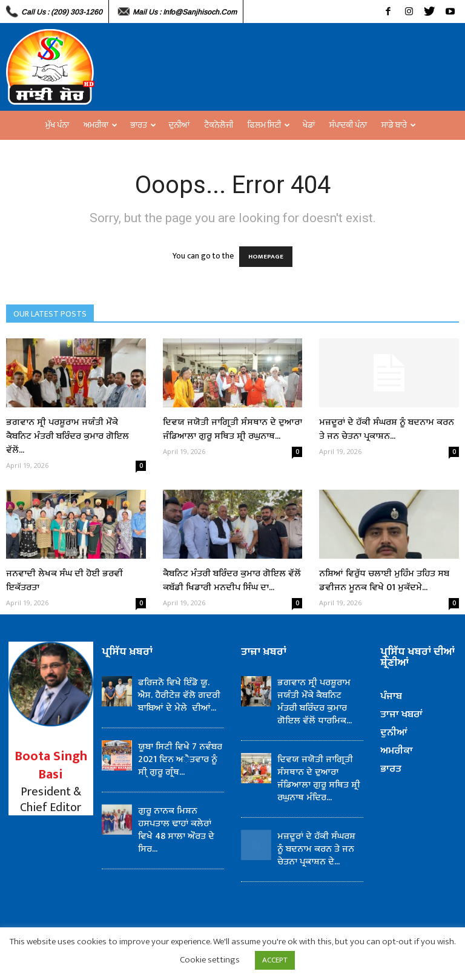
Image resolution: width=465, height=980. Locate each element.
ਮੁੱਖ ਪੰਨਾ (57, 125)
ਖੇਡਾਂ (309, 125)
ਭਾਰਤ (143, 125)
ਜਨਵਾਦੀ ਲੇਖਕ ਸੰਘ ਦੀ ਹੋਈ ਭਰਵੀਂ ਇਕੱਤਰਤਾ (64, 580)
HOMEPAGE (266, 257)
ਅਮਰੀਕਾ (101, 125)
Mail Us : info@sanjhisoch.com (185, 12)
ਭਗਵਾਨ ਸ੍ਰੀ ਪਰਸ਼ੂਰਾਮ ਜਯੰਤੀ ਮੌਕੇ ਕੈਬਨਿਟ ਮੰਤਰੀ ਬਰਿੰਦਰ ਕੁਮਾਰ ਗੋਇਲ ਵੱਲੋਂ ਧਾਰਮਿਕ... (315, 702)
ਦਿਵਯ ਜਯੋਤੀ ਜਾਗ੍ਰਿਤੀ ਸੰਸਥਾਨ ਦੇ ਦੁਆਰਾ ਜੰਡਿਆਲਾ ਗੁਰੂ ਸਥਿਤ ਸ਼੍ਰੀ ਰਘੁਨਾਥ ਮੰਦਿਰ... (319, 778)
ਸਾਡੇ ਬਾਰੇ (399, 125)
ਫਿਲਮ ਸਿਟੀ (269, 125)
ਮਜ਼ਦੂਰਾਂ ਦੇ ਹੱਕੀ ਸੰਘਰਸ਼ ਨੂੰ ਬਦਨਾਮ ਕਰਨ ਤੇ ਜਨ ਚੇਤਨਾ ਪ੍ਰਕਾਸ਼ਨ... (387, 429)
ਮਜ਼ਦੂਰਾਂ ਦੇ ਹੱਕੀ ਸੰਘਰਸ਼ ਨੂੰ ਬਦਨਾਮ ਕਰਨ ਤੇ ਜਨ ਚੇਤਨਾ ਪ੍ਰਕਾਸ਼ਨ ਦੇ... (316, 849)
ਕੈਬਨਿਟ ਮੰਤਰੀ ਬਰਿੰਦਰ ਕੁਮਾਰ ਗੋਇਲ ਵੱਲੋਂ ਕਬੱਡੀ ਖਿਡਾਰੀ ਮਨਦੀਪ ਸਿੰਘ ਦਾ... (232, 580)
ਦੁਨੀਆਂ (179, 125)
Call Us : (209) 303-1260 (62, 12)
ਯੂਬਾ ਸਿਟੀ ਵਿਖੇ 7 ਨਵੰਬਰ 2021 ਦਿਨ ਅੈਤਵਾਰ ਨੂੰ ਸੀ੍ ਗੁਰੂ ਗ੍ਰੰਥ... (180, 759)
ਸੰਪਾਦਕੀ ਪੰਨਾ (348, 125)
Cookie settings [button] (210, 960)
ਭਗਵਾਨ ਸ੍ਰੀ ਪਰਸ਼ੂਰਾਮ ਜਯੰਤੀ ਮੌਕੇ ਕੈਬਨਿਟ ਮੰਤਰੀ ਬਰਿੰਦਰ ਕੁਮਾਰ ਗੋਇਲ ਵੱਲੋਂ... (68, 436)
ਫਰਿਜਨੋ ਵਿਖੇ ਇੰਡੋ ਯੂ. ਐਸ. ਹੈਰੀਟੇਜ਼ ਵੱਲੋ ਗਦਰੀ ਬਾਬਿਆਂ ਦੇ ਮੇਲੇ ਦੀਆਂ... (179, 695)
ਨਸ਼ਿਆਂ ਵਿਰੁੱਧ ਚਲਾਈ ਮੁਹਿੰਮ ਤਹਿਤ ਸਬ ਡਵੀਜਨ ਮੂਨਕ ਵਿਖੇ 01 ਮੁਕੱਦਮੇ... (384, 580)
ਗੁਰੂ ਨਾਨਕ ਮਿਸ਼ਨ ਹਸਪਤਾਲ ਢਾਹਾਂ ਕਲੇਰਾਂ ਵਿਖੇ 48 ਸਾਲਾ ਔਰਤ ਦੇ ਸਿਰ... (176, 830)
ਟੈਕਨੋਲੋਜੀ (219, 125)
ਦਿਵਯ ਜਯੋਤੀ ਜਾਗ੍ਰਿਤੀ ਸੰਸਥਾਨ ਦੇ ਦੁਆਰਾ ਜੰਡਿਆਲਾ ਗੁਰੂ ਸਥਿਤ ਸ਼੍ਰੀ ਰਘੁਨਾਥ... (232, 429)
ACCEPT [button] (275, 960)
